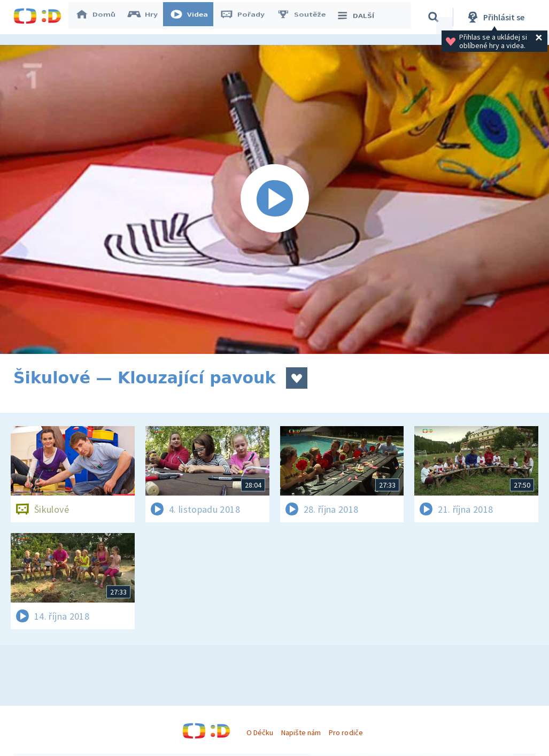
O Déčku (260, 732)
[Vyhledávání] (435, 17)
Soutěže (305, 17)
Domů (99, 17)
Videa (193, 17)
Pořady (246, 17)
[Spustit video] (274, 199)
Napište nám (301, 732)
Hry (147, 17)
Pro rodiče (346, 732)
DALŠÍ (359, 17)
